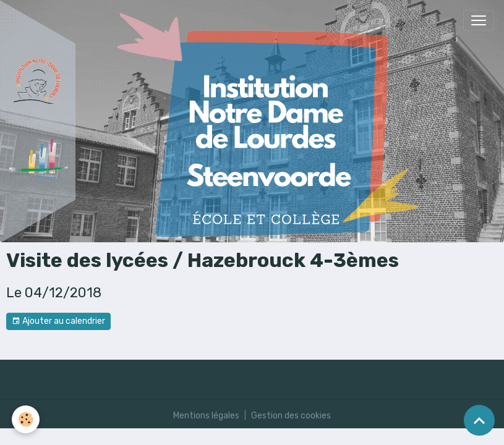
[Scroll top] (479, 420)
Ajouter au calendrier (58, 321)
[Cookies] (26, 419)
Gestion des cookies (291, 416)
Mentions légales (206, 416)
